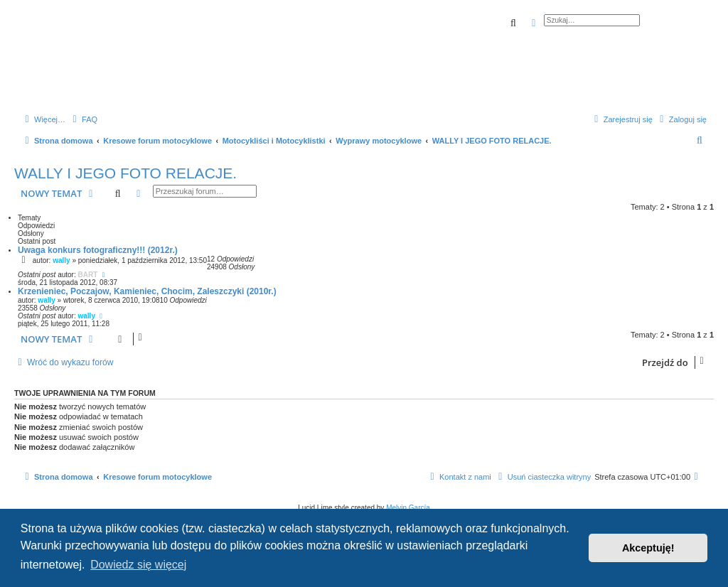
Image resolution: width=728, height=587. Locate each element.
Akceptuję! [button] (648, 548)
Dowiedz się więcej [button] (138, 565)
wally (61, 260)
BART (88, 275)
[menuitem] (83, 119)
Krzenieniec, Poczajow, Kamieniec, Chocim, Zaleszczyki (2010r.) (147, 291)
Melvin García (408, 508)
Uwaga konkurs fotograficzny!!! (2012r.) (98, 250)
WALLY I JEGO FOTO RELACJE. (125, 173)
